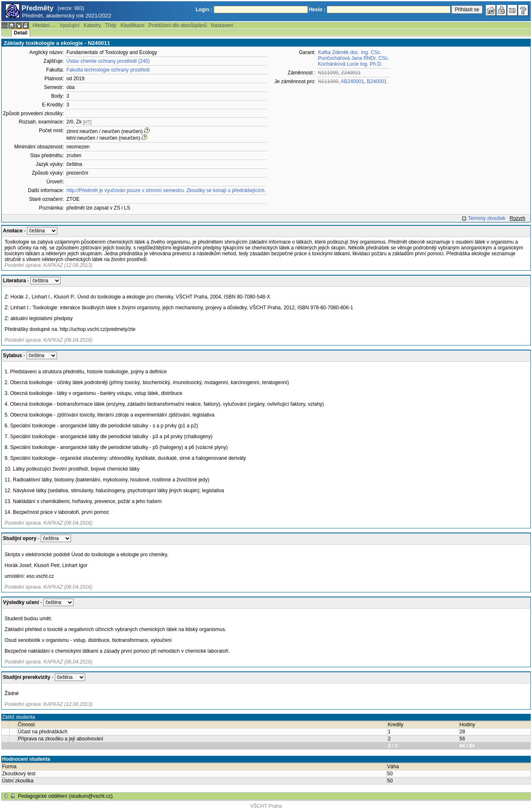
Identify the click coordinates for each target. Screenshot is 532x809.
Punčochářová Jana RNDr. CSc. (353, 58)
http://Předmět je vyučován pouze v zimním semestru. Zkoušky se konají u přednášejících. (166, 190)
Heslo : (317, 10)
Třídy (111, 25)
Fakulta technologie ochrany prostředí (108, 70)
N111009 (328, 73)
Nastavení (222, 25)
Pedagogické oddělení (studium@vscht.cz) (65, 796)
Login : (204, 10)
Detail (21, 33)
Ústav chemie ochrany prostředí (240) (108, 61)
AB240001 (352, 81)
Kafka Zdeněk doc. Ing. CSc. (350, 52)
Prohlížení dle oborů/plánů (177, 25)
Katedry (92, 25)
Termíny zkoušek (487, 218)
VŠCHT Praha (266, 806)
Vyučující (69, 25)
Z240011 (351, 73)
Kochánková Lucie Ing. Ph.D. (350, 64)
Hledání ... (44, 25)
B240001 (377, 81)
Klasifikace (132, 25)
